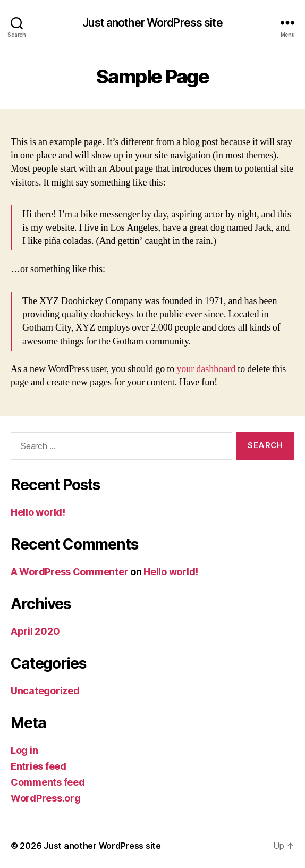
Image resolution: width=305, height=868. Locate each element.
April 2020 (35, 631)
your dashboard (206, 369)
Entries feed (39, 766)
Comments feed (48, 782)
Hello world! (38, 512)
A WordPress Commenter (69, 572)
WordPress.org (46, 798)
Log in (24, 750)
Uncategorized (45, 691)
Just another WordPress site (152, 23)
